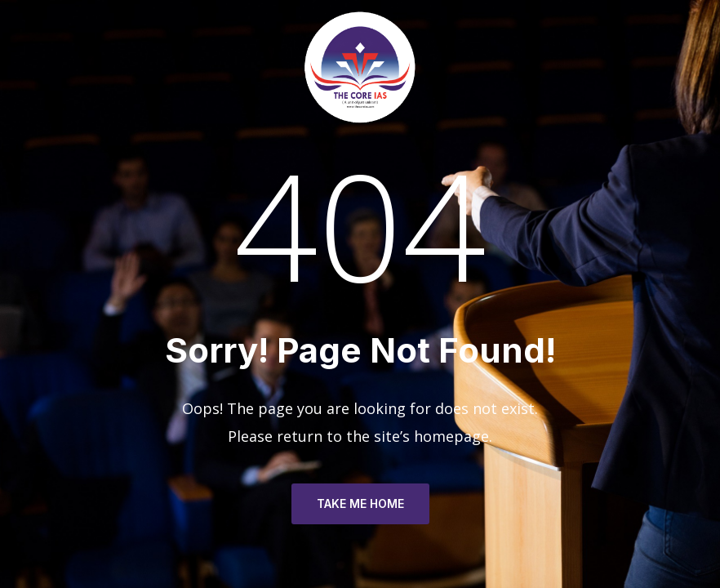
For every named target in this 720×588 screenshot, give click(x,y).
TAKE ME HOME (360, 503)
